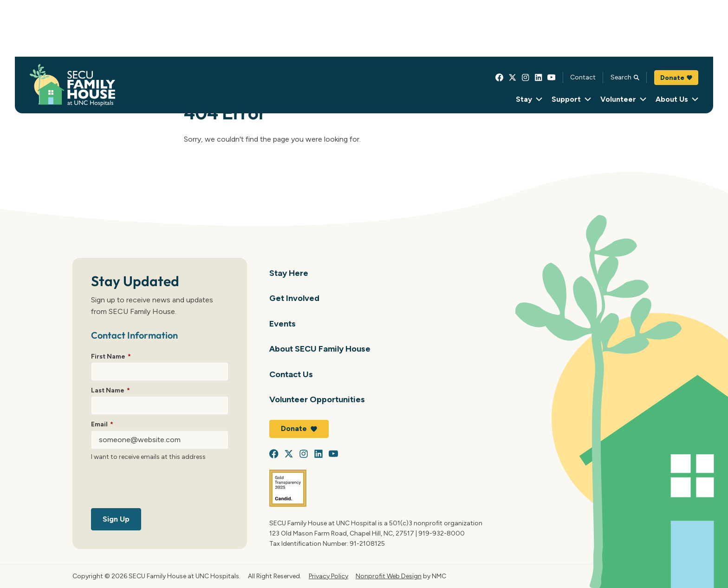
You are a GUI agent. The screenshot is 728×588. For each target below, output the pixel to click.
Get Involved (294, 298)
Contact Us (291, 374)
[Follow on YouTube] (552, 78)
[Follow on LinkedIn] (539, 78)
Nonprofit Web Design (389, 576)
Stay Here (289, 273)
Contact (583, 77)
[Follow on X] (513, 78)
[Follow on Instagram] (526, 78)
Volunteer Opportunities (317, 399)
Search (625, 77)
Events (283, 323)
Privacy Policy (328, 576)
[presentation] (162, 486)
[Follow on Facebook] (500, 78)
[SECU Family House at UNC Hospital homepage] (72, 85)
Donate (676, 78)
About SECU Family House (320, 349)
